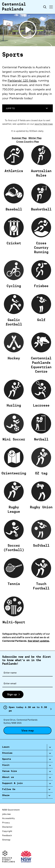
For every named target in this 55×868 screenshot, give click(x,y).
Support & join (12, 783)
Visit (6, 765)
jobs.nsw (6, 814)
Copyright (7, 831)
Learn (6, 747)
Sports (7, 759)
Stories (7, 753)
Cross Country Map (28, 157)
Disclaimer (7, 827)
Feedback (7, 835)
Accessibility (9, 818)
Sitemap (6, 840)
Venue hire (10, 771)
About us (8, 777)
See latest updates (38, 657)
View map (28, 730)
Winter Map (35, 154)
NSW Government (11, 810)
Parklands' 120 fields (22, 80)
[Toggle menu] (51, 7)
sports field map (44, 140)
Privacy (6, 823)
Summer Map (19, 154)
